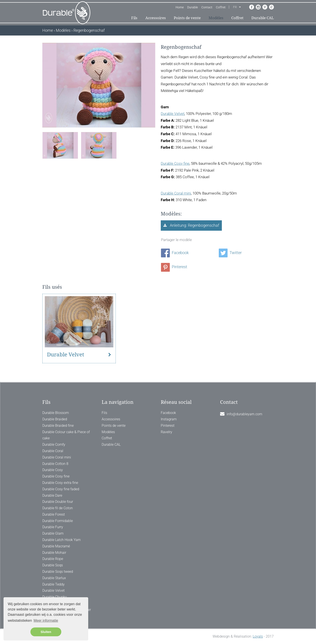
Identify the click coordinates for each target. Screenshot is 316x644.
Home (180, 7)
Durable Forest (54, 514)
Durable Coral (53, 451)
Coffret (221, 7)
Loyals (258, 636)
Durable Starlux (54, 578)
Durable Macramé (56, 546)
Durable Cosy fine (175, 163)
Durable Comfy (54, 445)
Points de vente (187, 18)
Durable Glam (53, 533)
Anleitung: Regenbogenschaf (194, 225)
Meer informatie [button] (46, 621)
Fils (134, 18)
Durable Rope (53, 559)
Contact (207, 7)
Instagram (169, 419)
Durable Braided (55, 419)
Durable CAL (263, 18)
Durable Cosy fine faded (61, 489)
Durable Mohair (54, 553)
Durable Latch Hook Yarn (62, 540)
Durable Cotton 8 (55, 464)
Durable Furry (53, 527)
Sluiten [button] (46, 632)
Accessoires (156, 18)
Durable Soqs (53, 565)
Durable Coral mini (176, 193)
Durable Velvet (173, 114)
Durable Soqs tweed (58, 572)
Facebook (175, 253)
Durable (193, 7)
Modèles (216, 18)
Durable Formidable (58, 521)
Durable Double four (58, 502)
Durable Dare (52, 495)
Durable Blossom (56, 413)
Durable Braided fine (58, 426)
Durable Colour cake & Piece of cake (66, 435)
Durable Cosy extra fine (60, 483)
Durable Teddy (53, 584)
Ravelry (166, 432)
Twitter (230, 253)
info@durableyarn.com (244, 414)
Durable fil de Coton (58, 508)
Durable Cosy (53, 470)
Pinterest (174, 267)
